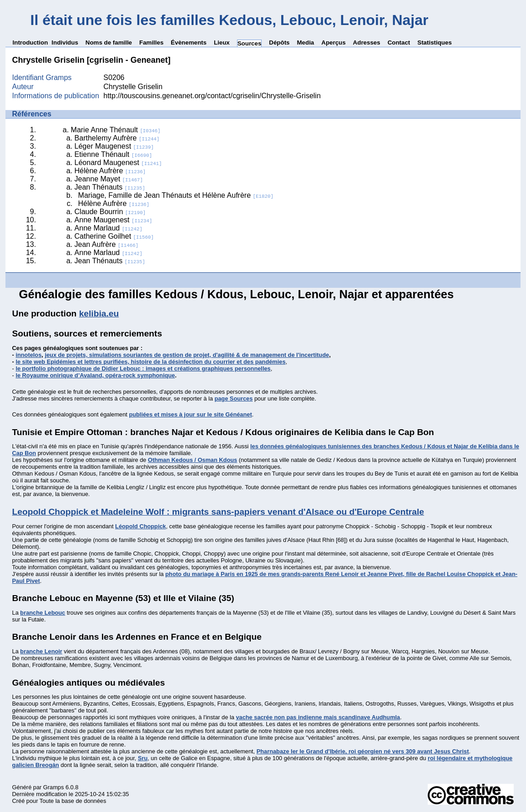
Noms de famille (109, 43)
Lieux (222, 43)
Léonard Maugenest (118, 163)
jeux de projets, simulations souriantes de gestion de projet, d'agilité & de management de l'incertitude (187, 355)
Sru (143, 758)
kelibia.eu (99, 313)
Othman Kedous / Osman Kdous (192, 460)
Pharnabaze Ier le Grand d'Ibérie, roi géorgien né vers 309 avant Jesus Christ (363, 751)
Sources (250, 43)
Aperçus (333, 43)
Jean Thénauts (110, 187)
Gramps (54, 787)
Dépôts (279, 43)
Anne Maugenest (114, 220)
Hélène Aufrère (110, 171)
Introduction (30, 43)
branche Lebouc (43, 613)
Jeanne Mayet (109, 179)
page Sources (233, 398)
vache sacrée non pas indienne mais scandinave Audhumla (318, 717)
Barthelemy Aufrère (117, 138)
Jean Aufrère (107, 244)
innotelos (28, 355)
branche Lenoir (41, 651)
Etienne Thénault (114, 154)
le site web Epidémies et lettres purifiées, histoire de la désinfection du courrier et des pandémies (150, 362)
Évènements (189, 43)
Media (305, 43)
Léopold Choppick (141, 526)
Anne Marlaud (109, 228)
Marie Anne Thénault (116, 130)
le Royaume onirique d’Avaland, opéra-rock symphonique (95, 375)
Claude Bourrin (110, 212)
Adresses (367, 43)
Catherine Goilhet (114, 236)
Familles (151, 43)
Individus (65, 43)
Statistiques (435, 43)
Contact (399, 43)
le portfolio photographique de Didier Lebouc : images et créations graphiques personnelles (143, 368)
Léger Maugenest (114, 146)
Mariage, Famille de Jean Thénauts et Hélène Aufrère (176, 195)
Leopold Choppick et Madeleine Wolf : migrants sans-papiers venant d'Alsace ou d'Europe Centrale (218, 512)
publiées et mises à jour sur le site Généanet (190, 414)
